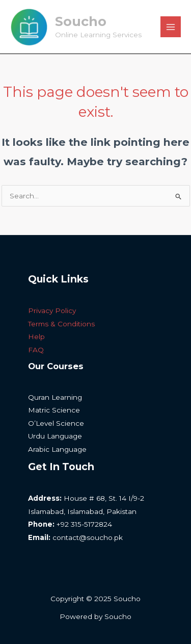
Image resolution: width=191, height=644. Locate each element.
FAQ (36, 350)
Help (36, 337)
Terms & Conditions (61, 324)
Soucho (81, 21)
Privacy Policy (52, 311)
